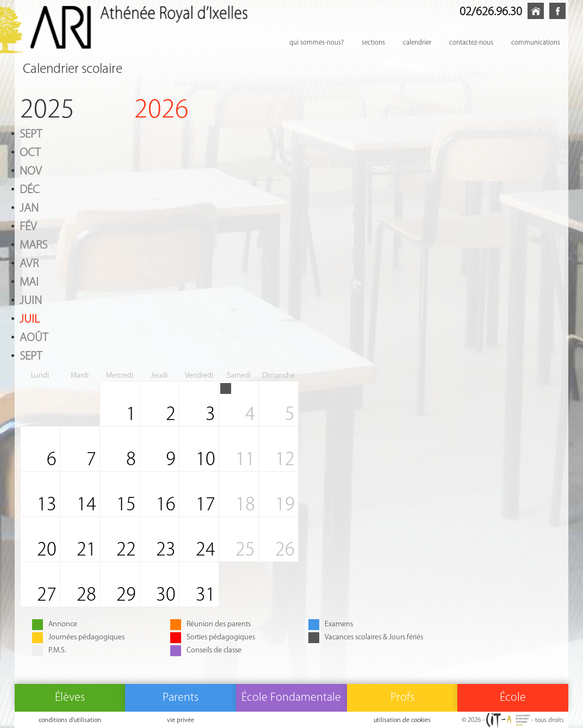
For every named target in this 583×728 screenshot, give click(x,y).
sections (373, 42)
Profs (402, 697)
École (513, 697)
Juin (31, 300)
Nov (31, 170)
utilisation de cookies (402, 720)
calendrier (417, 42)
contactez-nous (471, 42)
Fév (28, 226)
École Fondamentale (291, 697)
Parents (181, 697)
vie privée (181, 720)
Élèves (70, 697)
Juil (30, 318)
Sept (31, 133)
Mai (29, 281)
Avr (29, 263)
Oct (30, 152)
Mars (33, 244)
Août (34, 337)
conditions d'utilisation (70, 720)
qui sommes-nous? (317, 42)
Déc (30, 189)
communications (536, 42)
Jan (29, 207)
